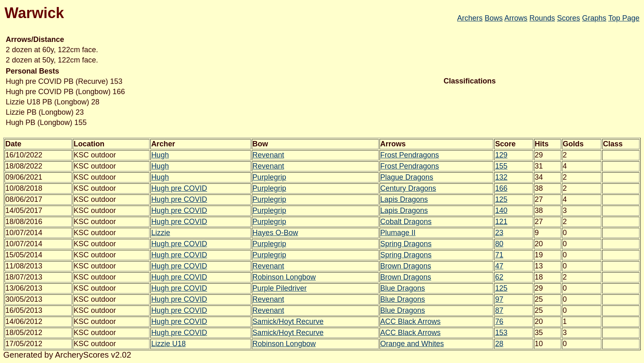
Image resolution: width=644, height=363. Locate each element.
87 (499, 310)
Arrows (516, 18)
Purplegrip (269, 177)
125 (501, 199)
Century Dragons (408, 188)
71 (499, 255)
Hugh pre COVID (179, 188)
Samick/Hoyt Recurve (288, 321)
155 (501, 166)
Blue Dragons (403, 288)
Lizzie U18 (168, 344)
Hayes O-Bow (275, 233)
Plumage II (398, 233)
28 (499, 344)
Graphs (594, 18)
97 (499, 299)
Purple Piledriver (280, 288)
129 (501, 155)
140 (501, 210)
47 (499, 266)
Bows (494, 18)
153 (501, 333)
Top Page (624, 18)
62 (499, 277)
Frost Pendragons (410, 155)
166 (501, 188)
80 (499, 244)
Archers (470, 18)
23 (499, 233)
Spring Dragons (406, 244)
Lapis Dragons (404, 199)
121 (501, 222)
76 (499, 321)
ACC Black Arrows (411, 321)
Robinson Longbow (284, 277)
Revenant (268, 155)
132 (501, 177)
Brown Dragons (406, 266)
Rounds (542, 18)
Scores (568, 18)
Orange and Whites (412, 344)
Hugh (160, 155)
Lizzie (161, 233)
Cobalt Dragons (406, 222)
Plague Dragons (407, 177)
